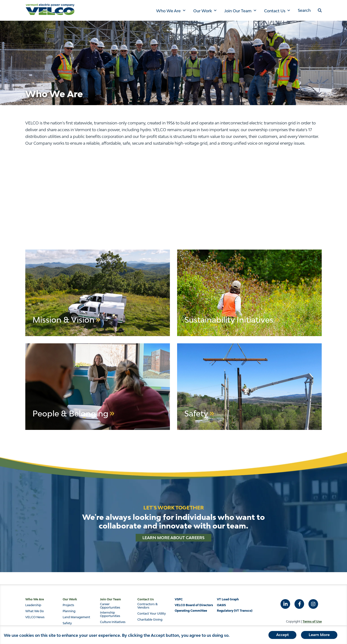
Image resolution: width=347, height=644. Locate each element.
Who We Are (168, 11)
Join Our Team (238, 11)
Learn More (319, 635)
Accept (282, 635)
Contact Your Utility (152, 614)
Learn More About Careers (173, 538)
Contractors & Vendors (147, 606)
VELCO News (35, 617)
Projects (68, 605)
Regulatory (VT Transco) (235, 611)
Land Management (76, 617)
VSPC (179, 599)
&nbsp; (173, 193)
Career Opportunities (110, 606)
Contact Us (275, 11)
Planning (69, 611)
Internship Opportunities (110, 614)
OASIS (221, 605)
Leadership (33, 605)
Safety (67, 623)
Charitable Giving (150, 620)
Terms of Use (312, 621)
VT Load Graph (228, 599)
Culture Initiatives (113, 622)
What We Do (35, 611)
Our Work (203, 11)
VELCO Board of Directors (194, 605)
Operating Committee (191, 611)
